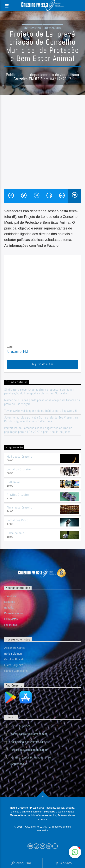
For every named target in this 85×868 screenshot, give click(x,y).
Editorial (9, 608)
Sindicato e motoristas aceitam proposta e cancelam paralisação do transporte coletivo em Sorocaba (39, 391)
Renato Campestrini (16, 671)
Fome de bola (15, 533)
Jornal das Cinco (18, 520)
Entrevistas (32, 28)
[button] (75, 852)
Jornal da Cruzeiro (19, 469)
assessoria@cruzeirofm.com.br (30, 742)
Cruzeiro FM (18, 351)
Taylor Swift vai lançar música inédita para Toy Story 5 (41, 411)
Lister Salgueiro (14, 665)
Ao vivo (64, 863)
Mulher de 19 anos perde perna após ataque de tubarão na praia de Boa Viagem (42, 402)
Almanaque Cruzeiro (20, 507)
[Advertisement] (42, 144)
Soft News (14, 482)
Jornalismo (53, 28)
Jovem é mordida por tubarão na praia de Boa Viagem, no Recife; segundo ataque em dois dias (41, 419)
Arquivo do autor (43, 364)
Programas (11, 625)
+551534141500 (21, 726)
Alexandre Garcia (15, 648)
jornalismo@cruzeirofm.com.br (29, 750)
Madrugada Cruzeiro (20, 457)
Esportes (10, 602)
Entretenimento (13, 613)
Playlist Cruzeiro (18, 495)
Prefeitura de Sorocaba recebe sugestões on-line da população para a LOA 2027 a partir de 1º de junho (38, 430)
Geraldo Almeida (14, 659)
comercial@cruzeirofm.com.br (29, 734)
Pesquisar (21, 863)
